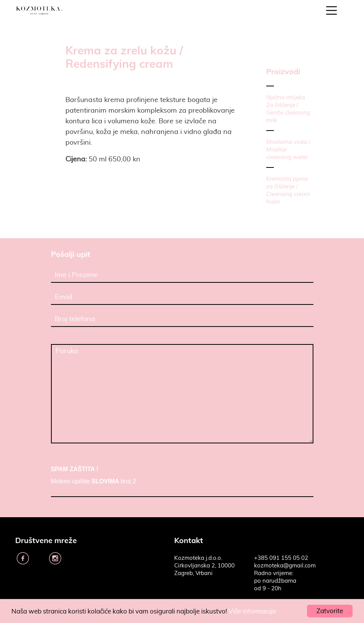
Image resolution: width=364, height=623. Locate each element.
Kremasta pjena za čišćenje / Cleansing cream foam (288, 190)
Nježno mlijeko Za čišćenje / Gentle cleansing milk (288, 109)
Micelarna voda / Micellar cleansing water (288, 150)
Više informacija (252, 611)
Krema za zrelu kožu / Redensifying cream (124, 57)
